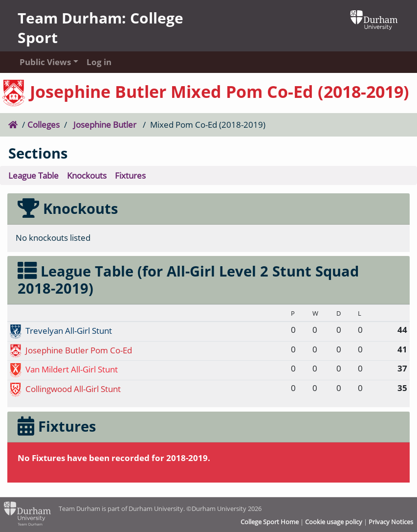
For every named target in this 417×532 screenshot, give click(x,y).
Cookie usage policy (334, 522)
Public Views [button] (44, 62)
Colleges (44, 125)
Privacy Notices (391, 522)
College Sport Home (270, 522)
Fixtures (130, 175)
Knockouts (87, 175)
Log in (99, 62)
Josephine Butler (105, 125)
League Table (33, 175)
